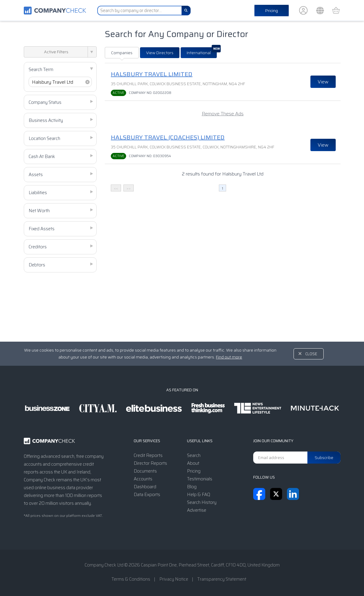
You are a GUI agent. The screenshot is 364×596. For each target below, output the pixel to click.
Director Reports (150, 463)
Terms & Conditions (131, 579)
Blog (192, 487)
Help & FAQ (199, 495)
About (193, 463)
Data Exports (147, 495)
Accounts (143, 479)
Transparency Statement (222, 579)
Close (311, 354)
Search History (202, 502)
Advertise (197, 510)
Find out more (229, 357)
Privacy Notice (174, 579)
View (323, 82)
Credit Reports (148, 455)
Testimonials (200, 479)
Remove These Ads (223, 114)
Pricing (272, 11)
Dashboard (145, 487)
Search (194, 455)
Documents (145, 471)
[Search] (186, 11)
